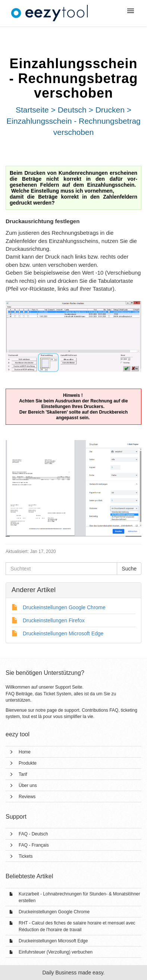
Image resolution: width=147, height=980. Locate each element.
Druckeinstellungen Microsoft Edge (53, 941)
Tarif (23, 774)
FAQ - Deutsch (33, 834)
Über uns (28, 785)
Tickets (26, 856)
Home (25, 752)
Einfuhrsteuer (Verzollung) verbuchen (56, 952)
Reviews (27, 797)
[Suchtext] (61, 569)
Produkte (28, 763)
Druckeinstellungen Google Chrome (54, 912)
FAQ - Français (34, 845)
